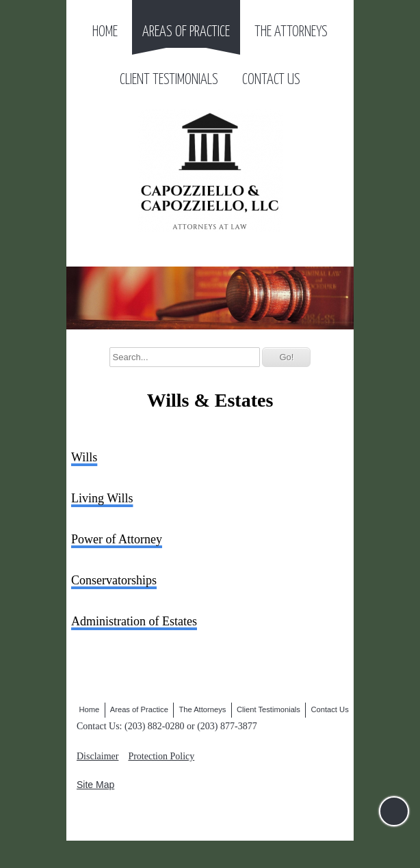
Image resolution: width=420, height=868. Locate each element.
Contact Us (271, 80)
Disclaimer (97, 756)
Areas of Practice (186, 32)
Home (105, 32)
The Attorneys (291, 32)
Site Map (95, 785)
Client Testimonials (169, 80)
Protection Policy (161, 756)
